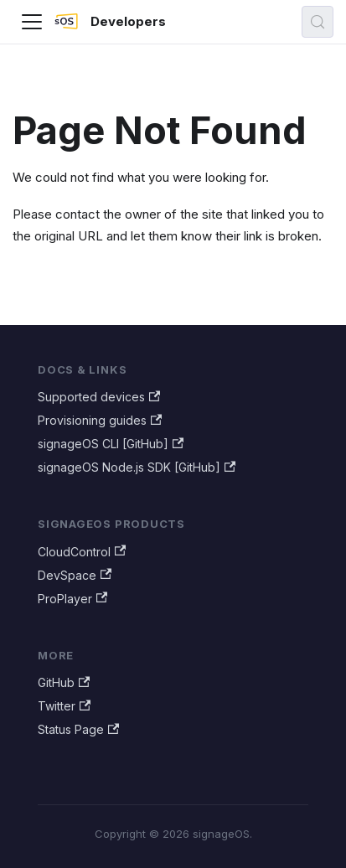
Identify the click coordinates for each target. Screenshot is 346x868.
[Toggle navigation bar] (32, 22)
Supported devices (99, 397)
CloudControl (82, 552)
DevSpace (75, 575)
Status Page (78, 729)
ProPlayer (72, 599)
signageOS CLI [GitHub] (111, 444)
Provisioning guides (100, 420)
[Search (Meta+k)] (318, 22)
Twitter (64, 706)
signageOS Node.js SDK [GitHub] (137, 467)
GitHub (64, 682)
